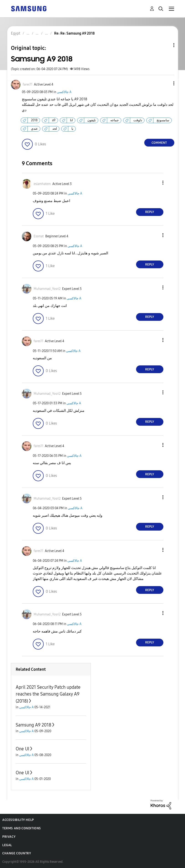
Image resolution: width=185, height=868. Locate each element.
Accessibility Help (18, 820)
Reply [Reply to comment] (150, 212)
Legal (7, 845)
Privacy (9, 837)
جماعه (115, 120)
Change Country (17, 853)
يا (72, 129)
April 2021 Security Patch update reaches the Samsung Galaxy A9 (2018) (48, 694)
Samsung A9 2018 (33, 725)
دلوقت (138, 120)
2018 (34, 120)
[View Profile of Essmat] (39, 236)
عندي (34, 129)
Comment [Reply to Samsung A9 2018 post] (159, 143)
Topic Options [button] (166, 45)
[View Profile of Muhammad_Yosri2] (47, 289)
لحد (55, 129)
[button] (166, 83)
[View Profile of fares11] (28, 85)
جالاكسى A (64, 92)
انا (71, 120)
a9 (54, 120)
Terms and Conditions (22, 828)
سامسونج (163, 120)
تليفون (92, 120)
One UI (22, 749)
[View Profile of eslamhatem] (42, 184)
